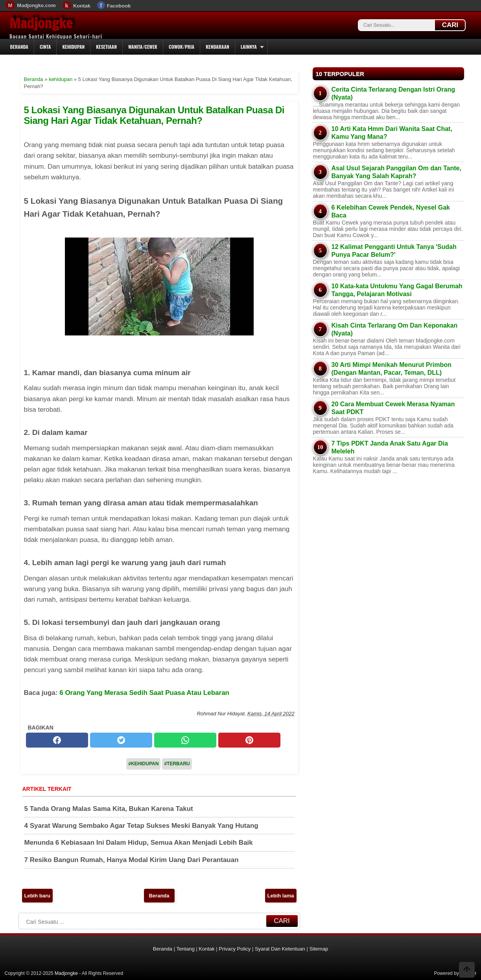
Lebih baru (37, 896)
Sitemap (319, 949)
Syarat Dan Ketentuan (280, 949)
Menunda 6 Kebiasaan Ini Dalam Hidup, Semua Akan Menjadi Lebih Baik (139, 843)
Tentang (185, 949)
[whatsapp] (185, 740)
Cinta (45, 47)
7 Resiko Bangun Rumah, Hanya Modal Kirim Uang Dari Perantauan (132, 860)
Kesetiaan (106, 47)
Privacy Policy (235, 949)
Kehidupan (73, 47)
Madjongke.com (36, 5)
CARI (450, 25)
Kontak (82, 6)
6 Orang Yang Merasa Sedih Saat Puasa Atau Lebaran (144, 693)
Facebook (119, 6)
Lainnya (249, 47)
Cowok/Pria (182, 47)
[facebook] (57, 740)
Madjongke (41, 23)
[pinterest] (249, 740)
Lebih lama (281, 896)
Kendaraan (217, 47)
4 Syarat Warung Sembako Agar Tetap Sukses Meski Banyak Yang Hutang (141, 826)
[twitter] (121, 740)
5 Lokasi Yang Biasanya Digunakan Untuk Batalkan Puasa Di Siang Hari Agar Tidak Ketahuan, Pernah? (154, 115)
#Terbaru (177, 764)
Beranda (19, 47)
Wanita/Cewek (143, 47)
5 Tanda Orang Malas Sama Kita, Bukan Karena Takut (109, 809)
